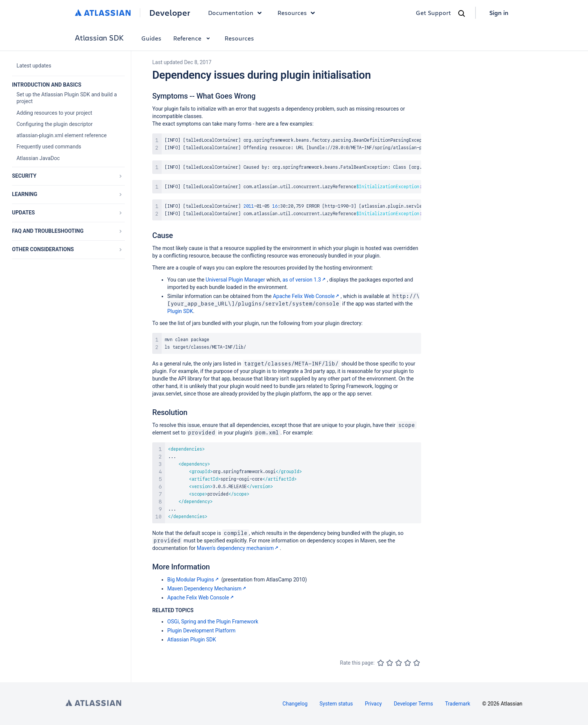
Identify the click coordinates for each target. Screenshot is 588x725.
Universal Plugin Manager (235, 280)
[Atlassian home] (103, 13)
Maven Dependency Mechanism (207, 589)
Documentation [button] (237, 13)
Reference (193, 38)
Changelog (295, 704)
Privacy (373, 704)
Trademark (458, 704)
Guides (151, 38)
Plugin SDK (180, 311)
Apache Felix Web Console (307, 296)
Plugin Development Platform (201, 631)
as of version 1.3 (305, 280)
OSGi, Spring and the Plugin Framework (213, 622)
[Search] (462, 13)
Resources (239, 38)
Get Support (433, 13)
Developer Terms (413, 704)
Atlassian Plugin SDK (192, 640)
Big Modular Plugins (194, 580)
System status (336, 704)
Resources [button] (298, 13)
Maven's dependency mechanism (238, 548)
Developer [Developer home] (170, 13)
